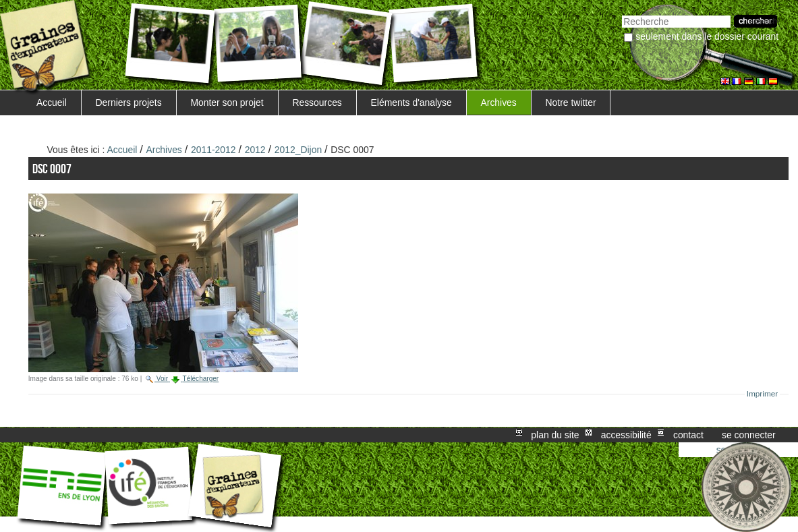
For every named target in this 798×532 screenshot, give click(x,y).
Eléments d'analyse (411, 102)
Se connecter (749, 435)
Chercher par (622, 14)
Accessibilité (626, 435)
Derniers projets (129, 102)
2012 (255, 150)
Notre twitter (571, 102)
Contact (688, 435)
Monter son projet (227, 102)
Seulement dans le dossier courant (707, 36)
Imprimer (763, 394)
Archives (498, 102)
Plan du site (555, 435)
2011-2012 (213, 150)
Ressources (317, 102)
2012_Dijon (298, 150)
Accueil (52, 102)
